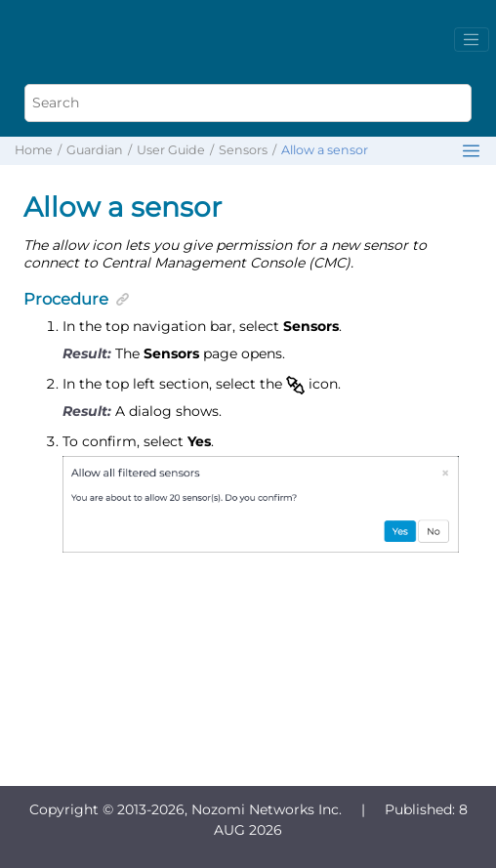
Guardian (95, 150)
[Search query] (248, 103)
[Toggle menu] (472, 40)
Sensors (243, 150)
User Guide (171, 150)
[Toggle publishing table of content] (471, 151)
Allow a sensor (325, 150)
